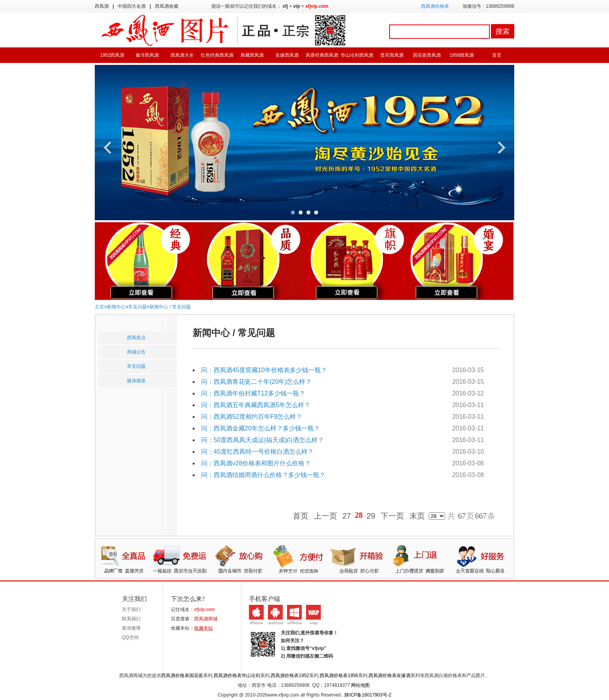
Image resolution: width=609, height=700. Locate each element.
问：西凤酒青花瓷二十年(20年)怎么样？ (256, 382)
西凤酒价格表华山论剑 (237, 676)
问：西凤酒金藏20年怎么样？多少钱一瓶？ (261, 428)
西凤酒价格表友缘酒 (390, 676)
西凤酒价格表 (435, 6)
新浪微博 (131, 628)
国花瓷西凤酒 (427, 55)
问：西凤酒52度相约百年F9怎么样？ (252, 417)
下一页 (392, 516)
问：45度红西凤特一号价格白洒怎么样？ (258, 452)
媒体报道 (136, 381)
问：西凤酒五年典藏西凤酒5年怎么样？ (256, 405)
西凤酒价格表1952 (290, 676)
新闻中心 (116, 307)
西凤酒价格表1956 (339, 676)
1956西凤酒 (462, 55)
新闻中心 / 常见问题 (170, 307)
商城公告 (136, 352)
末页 (417, 516)
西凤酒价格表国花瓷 (182, 676)
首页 (497, 55)
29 (371, 516)
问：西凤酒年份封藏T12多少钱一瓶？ (253, 393)
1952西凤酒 (112, 55)
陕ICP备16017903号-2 (368, 695)
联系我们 (131, 619)
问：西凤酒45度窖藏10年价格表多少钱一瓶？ (264, 370)
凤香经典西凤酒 (322, 55)
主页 (99, 307)
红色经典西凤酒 (217, 55)
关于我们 (131, 609)
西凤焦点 (136, 338)
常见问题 (137, 307)
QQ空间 (130, 637)
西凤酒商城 (206, 619)
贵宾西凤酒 (392, 55)
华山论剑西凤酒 (357, 55)
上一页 (325, 516)
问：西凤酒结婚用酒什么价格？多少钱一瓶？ (263, 475)
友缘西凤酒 (287, 55)
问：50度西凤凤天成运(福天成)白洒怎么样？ (263, 440)
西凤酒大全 (182, 55)
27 (347, 516)
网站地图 (360, 685)
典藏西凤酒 (252, 55)
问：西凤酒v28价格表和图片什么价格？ (256, 463)
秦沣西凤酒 (147, 55)
